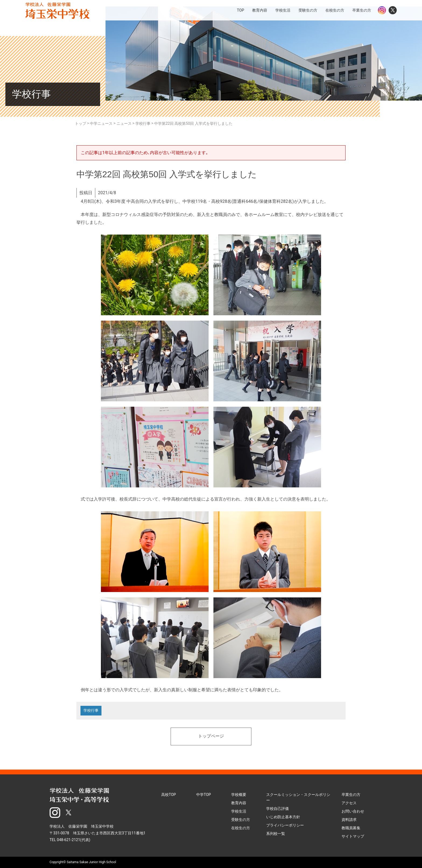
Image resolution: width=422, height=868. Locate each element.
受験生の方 (241, 820)
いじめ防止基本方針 (283, 817)
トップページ (211, 736)
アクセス (349, 803)
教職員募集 (351, 828)
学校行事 (91, 711)
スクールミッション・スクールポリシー (298, 797)
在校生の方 (241, 828)
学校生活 (239, 811)
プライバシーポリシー (285, 825)
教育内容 (239, 803)
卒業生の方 (351, 795)
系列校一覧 (276, 834)
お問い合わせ (353, 811)
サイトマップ (353, 836)
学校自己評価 (277, 809)
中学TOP (204, 795)
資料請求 (349, 820)
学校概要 (239, 795)
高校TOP (169, 795)
